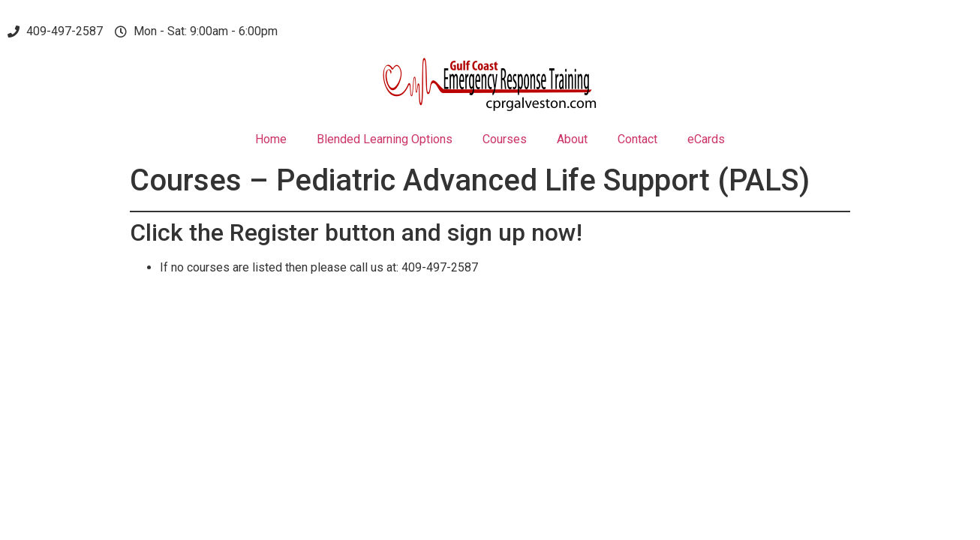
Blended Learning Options (385, 139)
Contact (637, 139)
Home (271, 139)
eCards (706, 139)
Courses (505, 139)
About (572, 139)
